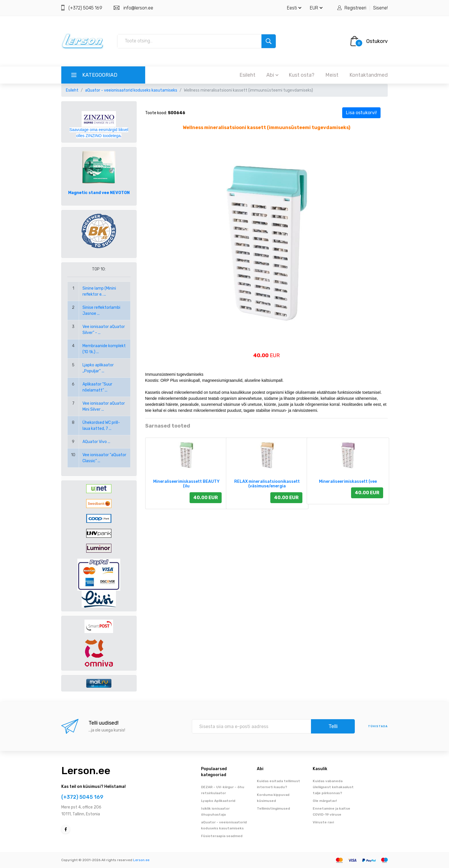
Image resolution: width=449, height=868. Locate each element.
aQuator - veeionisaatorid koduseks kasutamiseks (131, 90)
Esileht (247, 75)
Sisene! (380, 8)
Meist (332, 75)
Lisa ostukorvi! (361, 113)
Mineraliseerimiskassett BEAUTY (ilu (186, 484)
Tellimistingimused (273, 808)
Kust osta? (302, 75)
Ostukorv (377, 41)
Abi (272, 75)
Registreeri (355, 8)
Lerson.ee (86, 771)
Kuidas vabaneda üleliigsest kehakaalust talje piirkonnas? (333, 787)
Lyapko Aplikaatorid (218, 801)
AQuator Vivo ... (96, 442)
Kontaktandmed (369, 75)
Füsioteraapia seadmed (222, 836)
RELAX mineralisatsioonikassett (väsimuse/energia (267, 484)
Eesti (294, 8)
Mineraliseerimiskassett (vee (348, 482)
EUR (316, 8)
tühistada (378, 726)
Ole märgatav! (325, 801)
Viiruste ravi (323, 822)
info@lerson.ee (138, 8)
